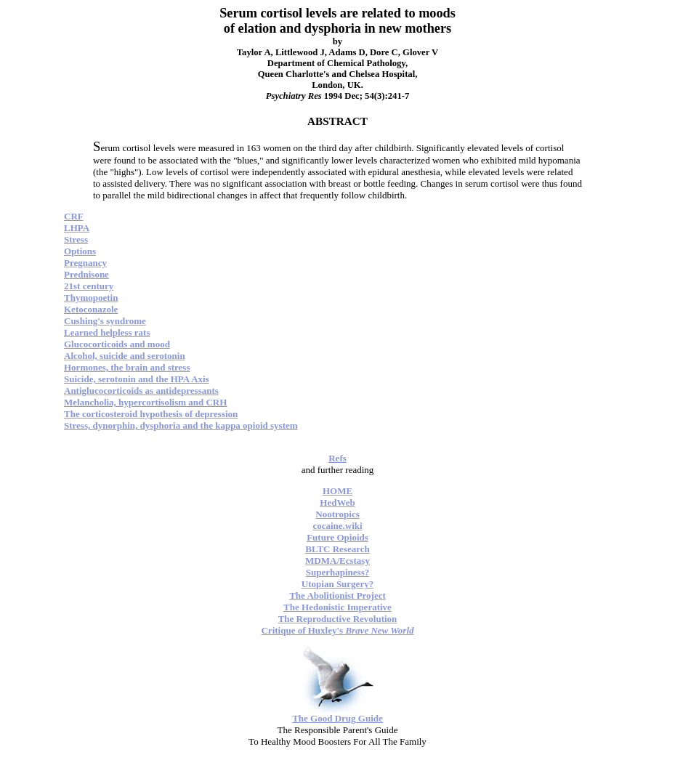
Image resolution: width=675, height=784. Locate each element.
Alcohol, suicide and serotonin (125, 356)
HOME (337, 491)
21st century (89, 286)
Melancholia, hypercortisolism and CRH (145, 402)
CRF (74, 216)
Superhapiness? (337, 572)
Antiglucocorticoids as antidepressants (141, 391)
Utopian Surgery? (337, 584)
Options (80, 251)
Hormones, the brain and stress (127, 367)
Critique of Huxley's (337, 630)
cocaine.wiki (337, 526)
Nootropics (337, 514)
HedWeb (337, 502)
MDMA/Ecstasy (337, 561)
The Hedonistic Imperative (337, 607)
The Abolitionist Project (337, 595)
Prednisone (86, 274)
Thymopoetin (91, 298)
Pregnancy (85, 263)
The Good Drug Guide (337, 718)
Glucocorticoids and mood (117, 344)
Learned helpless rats (107, 332)
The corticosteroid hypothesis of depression (151, 414)
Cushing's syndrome (105, 321)
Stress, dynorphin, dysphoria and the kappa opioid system (181, 425)
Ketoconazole (91, 309)
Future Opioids (337, 537)
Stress (76, 239)
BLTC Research (337, 549)
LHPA (77, 228)
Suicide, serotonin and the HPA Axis (137, 379)
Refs (337, 458)
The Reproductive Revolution (338, 619)
